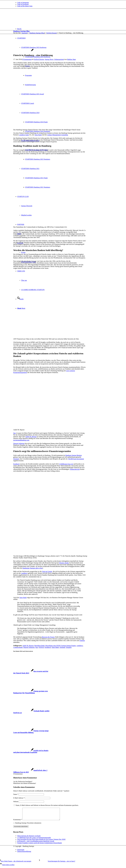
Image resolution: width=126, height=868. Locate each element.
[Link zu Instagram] (23, 3)
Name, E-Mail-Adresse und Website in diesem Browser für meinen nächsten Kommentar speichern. (47, 805)
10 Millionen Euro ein (66, 464)
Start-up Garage (47, 571)
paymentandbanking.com (21, 440)
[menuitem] (65, 29)
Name (16, 794)
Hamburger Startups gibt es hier (32, 568)
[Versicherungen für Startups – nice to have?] (57, 864)
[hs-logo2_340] (28, 18)
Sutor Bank (38, 135)
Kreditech (16, 464)
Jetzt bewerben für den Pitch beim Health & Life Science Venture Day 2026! (41, 842)
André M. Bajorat (31, 437)
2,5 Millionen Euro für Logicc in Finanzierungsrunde (34, 840)
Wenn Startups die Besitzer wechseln (29, 838)
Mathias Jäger (72, 59)
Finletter (82, 641)
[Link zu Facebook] (23, 4)
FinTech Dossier (39, 59)
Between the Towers (48, 637)
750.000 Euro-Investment (76, 459)
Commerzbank (18, 647)
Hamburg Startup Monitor (74, 455)
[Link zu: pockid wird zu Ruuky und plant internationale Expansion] (31, 751)
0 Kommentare (27, 59)
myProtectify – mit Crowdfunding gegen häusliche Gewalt (36, 843)
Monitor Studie (64, 563)
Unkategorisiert (59, 59)
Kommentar (18, 822)
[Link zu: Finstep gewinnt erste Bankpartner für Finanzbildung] (31, 692)
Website (16, 802)
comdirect (24, 573)
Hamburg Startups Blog (21, 31)
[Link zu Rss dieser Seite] (25, 6)
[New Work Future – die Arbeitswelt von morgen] (20, 864)
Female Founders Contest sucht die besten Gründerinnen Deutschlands (40, 845)
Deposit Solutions (19, 443)
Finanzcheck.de (75, 469)
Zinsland (16, 459)
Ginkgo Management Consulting (58, 135)
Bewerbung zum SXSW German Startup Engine (61, 646)
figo (15, 433)
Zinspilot (69, 647)
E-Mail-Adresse (19, 798)
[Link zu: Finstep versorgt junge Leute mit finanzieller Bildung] (31, 732)
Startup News (49, 59)
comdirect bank (24, 135)
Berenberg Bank (39, 646)
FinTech (41, 647)
